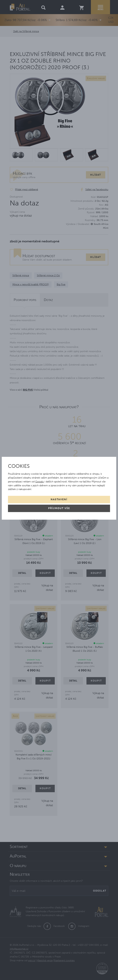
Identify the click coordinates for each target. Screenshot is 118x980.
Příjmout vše (59, 508)
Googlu (40, 482)
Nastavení (59, 499)
